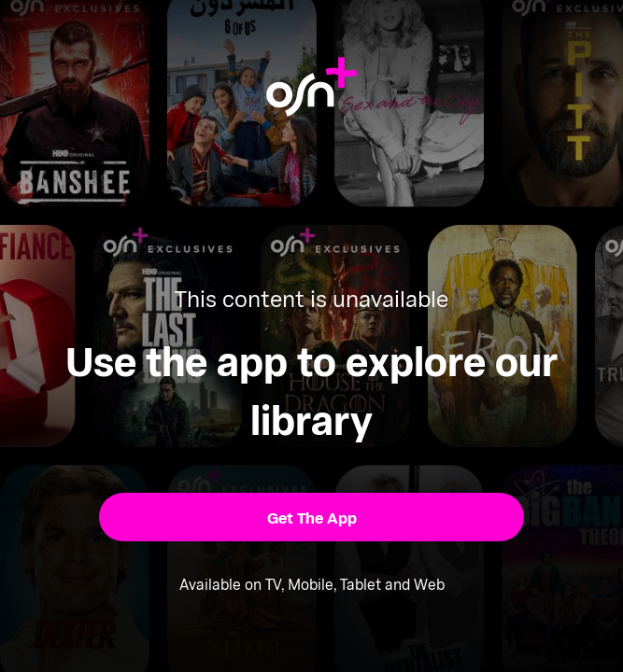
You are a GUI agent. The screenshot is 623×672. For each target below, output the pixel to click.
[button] (311, 517)
